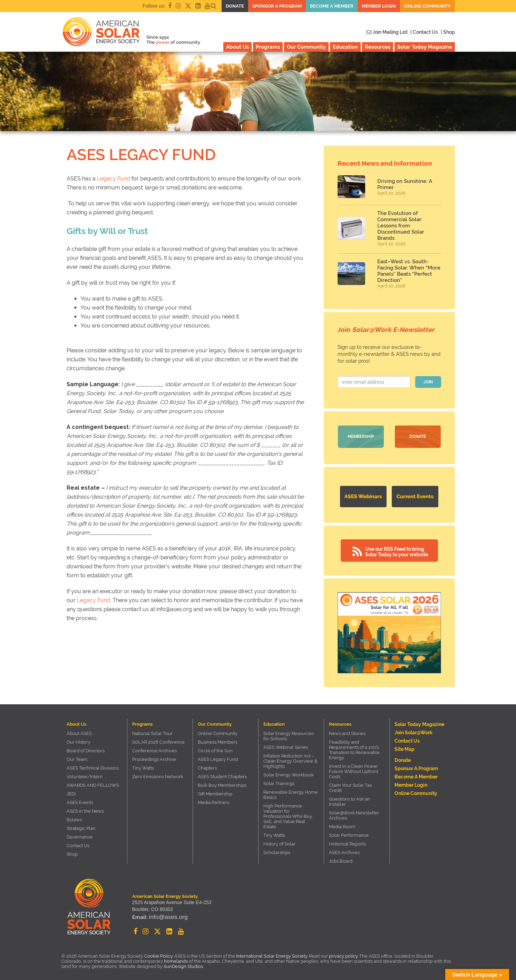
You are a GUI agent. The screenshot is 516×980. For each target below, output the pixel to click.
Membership (361, 437)
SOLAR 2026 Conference (158, 740)
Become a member (332, 6)
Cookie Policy (158, 954)
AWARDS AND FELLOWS (93, 783)
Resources (378, 47)
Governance (80, 835)
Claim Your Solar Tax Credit (351, 785)
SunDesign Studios (183, 964)
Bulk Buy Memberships (222, 783)
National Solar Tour (152, 731)
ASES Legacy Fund (218, 757)
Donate (235, 6)
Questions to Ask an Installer (349, 799)
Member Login (379, 6)
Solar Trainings (279, 781)
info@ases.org (164, 917)
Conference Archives (154, 748)
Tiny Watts (143, 766)
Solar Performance (349, 833)
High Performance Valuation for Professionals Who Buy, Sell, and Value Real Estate (288, 814)
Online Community (427, 6)
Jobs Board (341, 859)
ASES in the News (85, 809)
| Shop (448, 32)
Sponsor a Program (277, 6)
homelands (176, 959)
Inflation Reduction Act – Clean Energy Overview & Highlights (290, 759)
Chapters (207, 766)
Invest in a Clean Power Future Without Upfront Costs (354, 769)
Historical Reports (347, 841)
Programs (268, 47)
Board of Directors (86, 748)
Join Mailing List (387, 32)
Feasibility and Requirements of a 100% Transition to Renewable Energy (354, 747)
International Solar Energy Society (272, 954)
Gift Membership (215, 791)
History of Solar (279, 841)
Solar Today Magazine (425, 47)
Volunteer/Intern (85, 774)
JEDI (71, 791)
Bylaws (74, 817)
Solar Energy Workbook (289, 772)
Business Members (218, 740)
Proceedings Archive (154, 757)
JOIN (428, 382)
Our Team (77, 757)
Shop (72, 852)
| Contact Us (424, 32)
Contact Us (78, 843)
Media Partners (213, 800)
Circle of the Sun (215, 748)
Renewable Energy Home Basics (291, 792)
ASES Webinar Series (286, 745)
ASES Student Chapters (222, 774)
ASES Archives (344, 850)
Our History (79, 740)
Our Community (306, 47)
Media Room (342, 824)
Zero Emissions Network (158, 774)
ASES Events (80, 800)
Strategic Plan (81, 826)
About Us (237, 47)
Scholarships (277, 850)
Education (345, 47)
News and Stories (347, 731)
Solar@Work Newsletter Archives (354, 813)
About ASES (79, 731)
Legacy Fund (114, 179)
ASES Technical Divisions (93, 766)
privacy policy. (344, 954)
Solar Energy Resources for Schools (289, 734)
